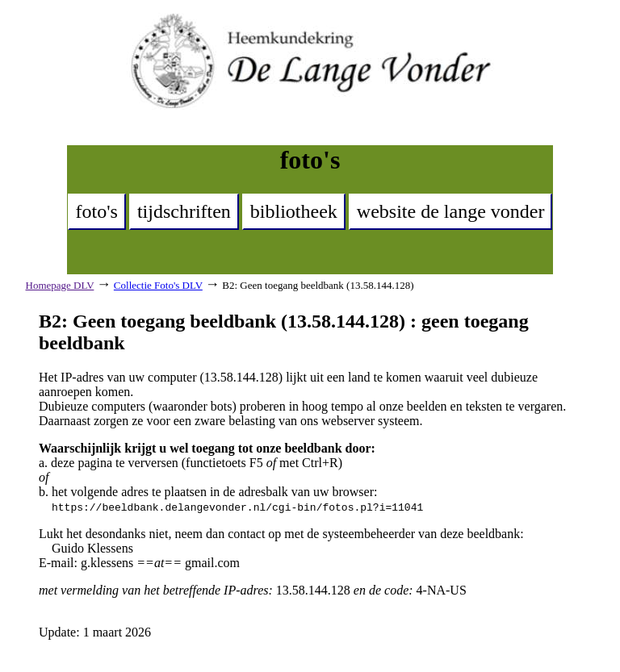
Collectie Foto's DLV (158, 285)
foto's (97, 211)
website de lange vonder (451, 211)
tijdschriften (184, 211)
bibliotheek (294, 211)
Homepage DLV (60, 285)
